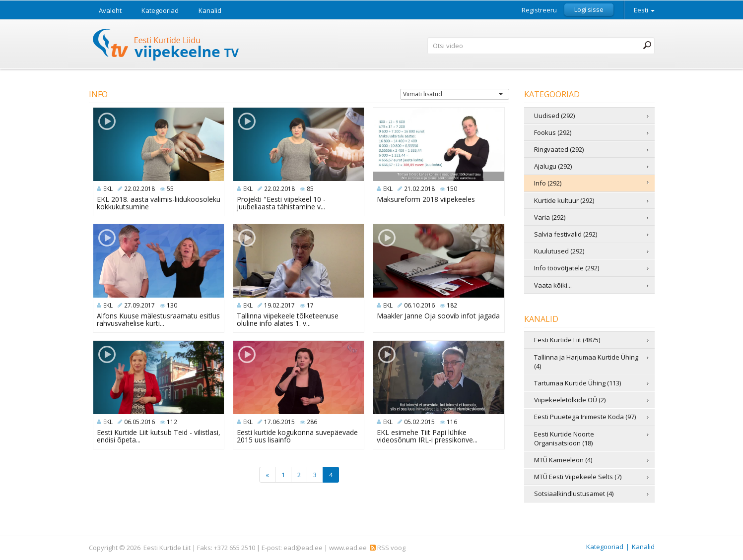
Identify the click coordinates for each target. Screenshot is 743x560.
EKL (108, 189)
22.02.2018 (139, 189)
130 (172, 305)
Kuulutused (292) (559, 251)
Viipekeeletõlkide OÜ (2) (570, 400)
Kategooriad (160, 10)
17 (310, 305)
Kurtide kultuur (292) (564, 200)
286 (312, 422)
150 (452, 189)
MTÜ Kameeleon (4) (563, 460)
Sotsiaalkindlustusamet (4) (574, 494)
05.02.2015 (419, 422)
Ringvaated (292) (559, 149)
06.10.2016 (419, 305)
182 (452, 305)
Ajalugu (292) (553, 166)
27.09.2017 (139, 305)
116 (452, 422)
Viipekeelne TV (166, 46)
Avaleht (110, 10)
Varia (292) (550, 217)
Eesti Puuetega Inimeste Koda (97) (585, 417)
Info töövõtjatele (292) (567, 268)
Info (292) (548, 183)
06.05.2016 (139, 422)
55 (170, 189)
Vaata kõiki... (553, 285)
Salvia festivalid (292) (566, 234)
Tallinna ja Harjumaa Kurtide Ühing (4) (586, 362)
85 (310, 189)
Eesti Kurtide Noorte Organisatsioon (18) (564, 438)
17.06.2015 (279, 422)
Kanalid (210, 10)
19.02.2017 (279, 305)
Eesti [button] (644, 10)
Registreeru (539, 10)
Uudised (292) (554, 116)
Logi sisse (589, 9)
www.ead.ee (348, 548)
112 (172, 422)
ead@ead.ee (303, 548)
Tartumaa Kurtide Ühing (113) (577, 383)
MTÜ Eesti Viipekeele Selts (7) (578, 477)
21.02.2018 (419, 189)
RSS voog (388, 548)
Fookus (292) (553, 132)
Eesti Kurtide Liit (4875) (567, 340)
